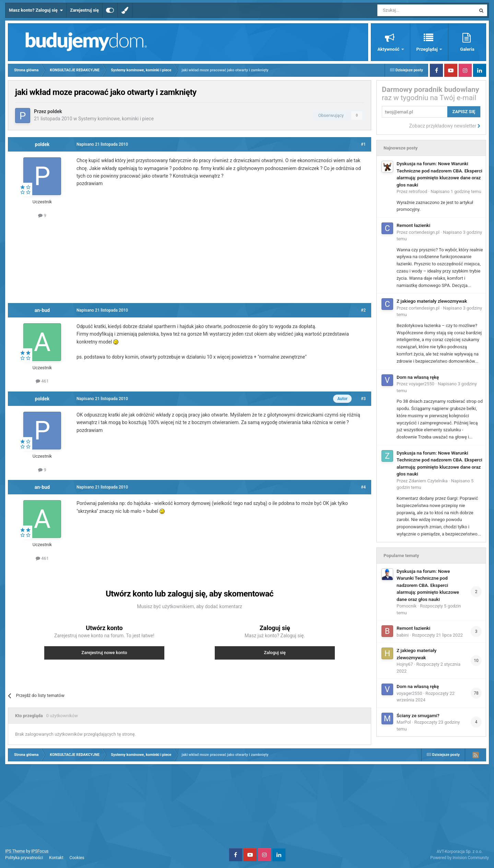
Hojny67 (405, 664)
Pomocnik (407, 606)
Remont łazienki (413, 225)
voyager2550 (422, 384)
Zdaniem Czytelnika (428, 481)
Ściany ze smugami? (418, 715)
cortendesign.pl (424, 232)
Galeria (467, 49)
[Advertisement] (190, 260)
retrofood (418, 191)
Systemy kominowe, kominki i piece (116, 119)
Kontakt (56, 858)
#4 (363, 487)
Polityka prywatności (24, 858)
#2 (363, 310)
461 (42, 381)
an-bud (42, 310)
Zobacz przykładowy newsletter (445, 126)
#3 (363, 399)
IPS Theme (15, 851)
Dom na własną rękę (418, 377)
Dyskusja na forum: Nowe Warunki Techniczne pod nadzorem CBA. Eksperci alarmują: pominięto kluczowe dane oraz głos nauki (428, 585)
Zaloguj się (275, 653)
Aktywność (389, 49)
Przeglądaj (428, 49)
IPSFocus (40, 851)
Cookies (77, 858)
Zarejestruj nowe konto (104, 653)
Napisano (456, 191)
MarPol (404, 722)
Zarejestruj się (84, 10)
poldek (55, 111)
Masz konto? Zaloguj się (36, 10)
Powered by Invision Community (460, 858)
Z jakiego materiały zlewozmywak (432, 301)
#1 (363, 144)
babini (403, 635)
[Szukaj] (410, 10)
